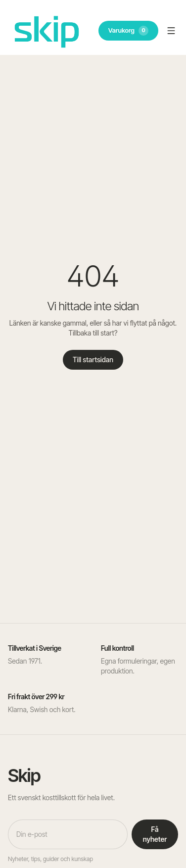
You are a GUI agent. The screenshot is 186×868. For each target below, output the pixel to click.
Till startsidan (93, 360)
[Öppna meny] (171, 31)
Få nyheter (155, 834)
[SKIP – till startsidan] (47, 30)
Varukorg (128, 31)
